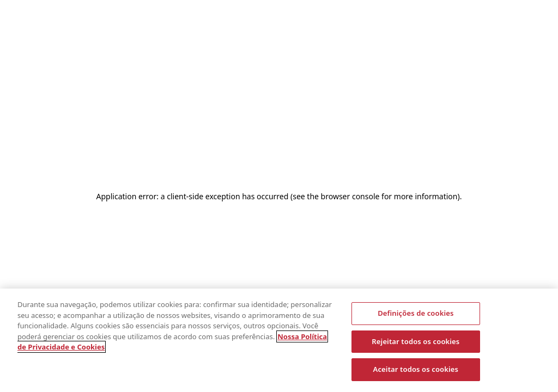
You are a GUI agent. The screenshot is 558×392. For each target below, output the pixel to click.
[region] (279, 340)
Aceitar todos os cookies (416, 369)
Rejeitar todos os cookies (416, 341)
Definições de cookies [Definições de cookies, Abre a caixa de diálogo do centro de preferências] (416, 313)
